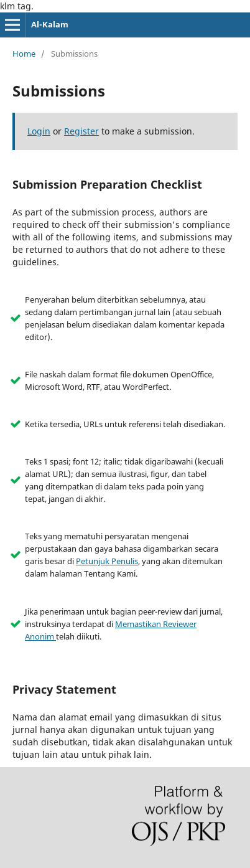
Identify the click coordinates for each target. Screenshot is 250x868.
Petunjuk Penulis (107, 561)
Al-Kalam (50, 24)
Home (24, 54)
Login (39, 131)
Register (81, 131)
